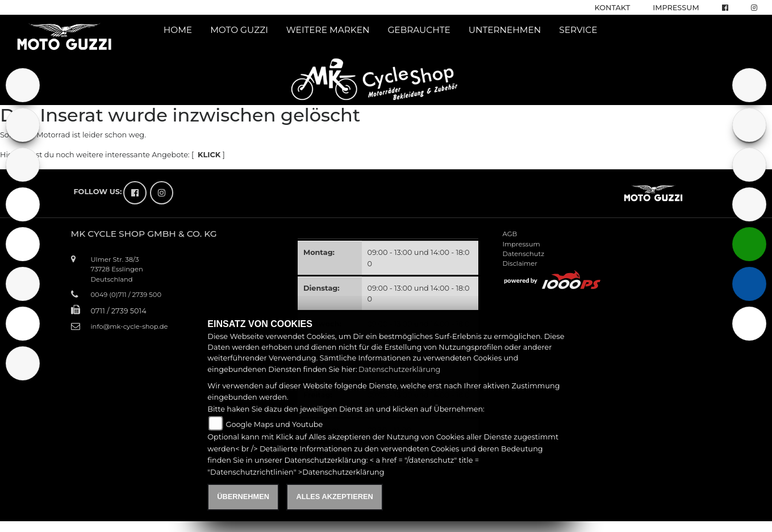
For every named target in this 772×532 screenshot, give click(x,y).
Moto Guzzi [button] (239, 30)
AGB (510, 234)
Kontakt (613, 8)
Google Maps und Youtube (275, 424)
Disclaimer (520, 263)
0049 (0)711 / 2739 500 (126, 295)
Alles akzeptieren (334, 497)
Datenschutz (524, 254)
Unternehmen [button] (505, 30)
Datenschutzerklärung (399, 369)
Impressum (676, 8)
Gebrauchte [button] (419, 30)
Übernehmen (243, 497)
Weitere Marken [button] (328, 30)
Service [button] (578, 30)
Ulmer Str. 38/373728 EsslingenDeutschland (117, 269)
